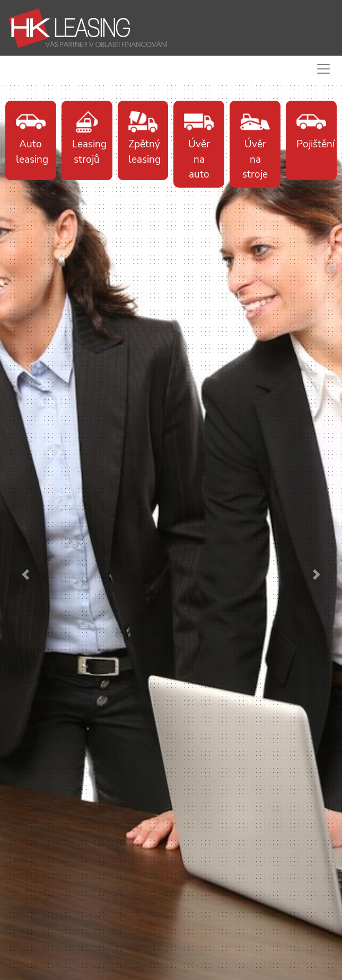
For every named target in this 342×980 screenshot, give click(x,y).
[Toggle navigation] (321, 69)
